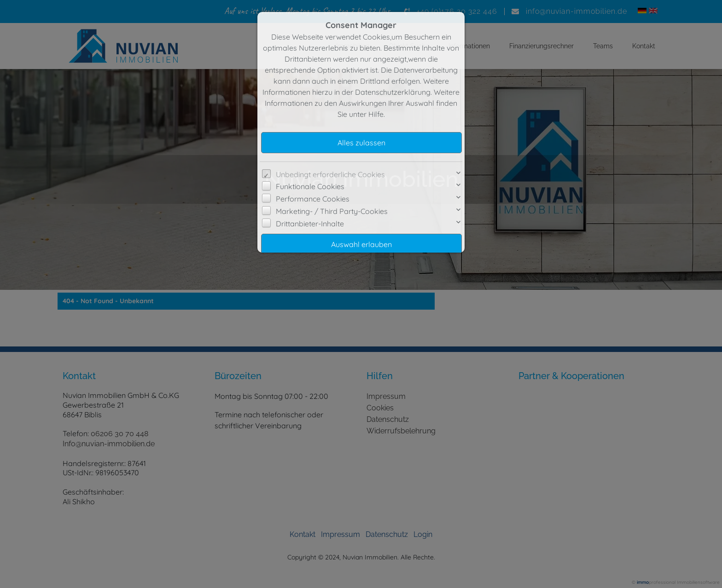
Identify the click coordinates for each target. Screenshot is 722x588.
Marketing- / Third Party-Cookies (332, 211)
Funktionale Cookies (310, 186)
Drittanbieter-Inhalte (310, 224)
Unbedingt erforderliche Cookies (330, 174)
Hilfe (376, 114)
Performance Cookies (313, 199)
